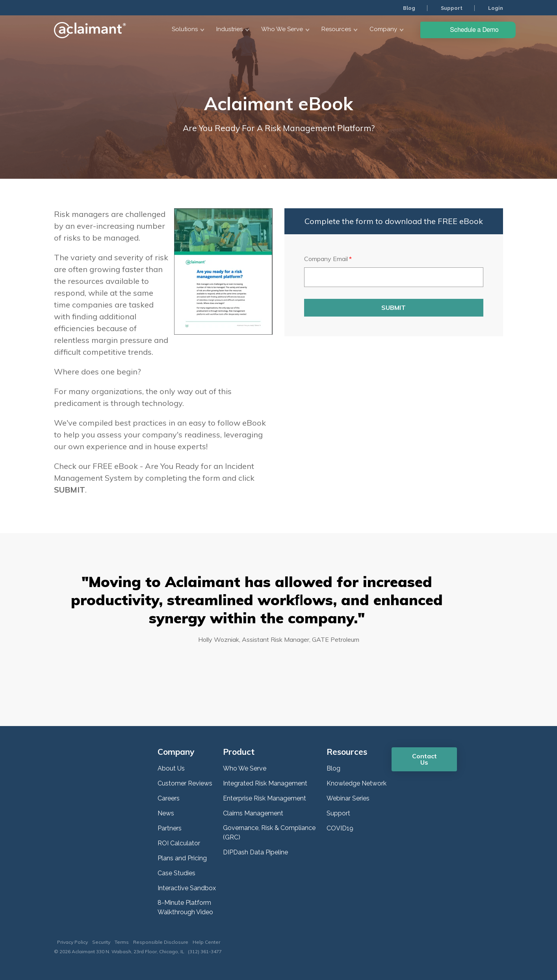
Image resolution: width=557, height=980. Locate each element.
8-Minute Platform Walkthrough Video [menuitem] (185, 907)
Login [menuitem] (495, 8)
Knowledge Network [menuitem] (356, 783)
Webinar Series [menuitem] (348, 798)
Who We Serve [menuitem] (245, 768)
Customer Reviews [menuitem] (185, 783)
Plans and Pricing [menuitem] (182, 858)
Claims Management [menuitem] (253, 813)
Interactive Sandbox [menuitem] (187, 888)
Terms (122, 942)
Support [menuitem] (450, 8)
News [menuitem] (166, 813)
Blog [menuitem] (407, 8)
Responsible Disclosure (161, 942)
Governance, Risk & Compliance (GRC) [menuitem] (269, 833)
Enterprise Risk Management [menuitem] (265, 798)
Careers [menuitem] (169, 798)
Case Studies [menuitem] (176, 873)
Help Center (206, 942)
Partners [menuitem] (170, 828)
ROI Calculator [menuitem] (179, 843)
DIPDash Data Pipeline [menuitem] (255, 852)
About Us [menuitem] (171, 768)
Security (101, 942)
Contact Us (424, 759)
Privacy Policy (72, 942)
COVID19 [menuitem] (340, 828)
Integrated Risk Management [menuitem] (265, 783)
